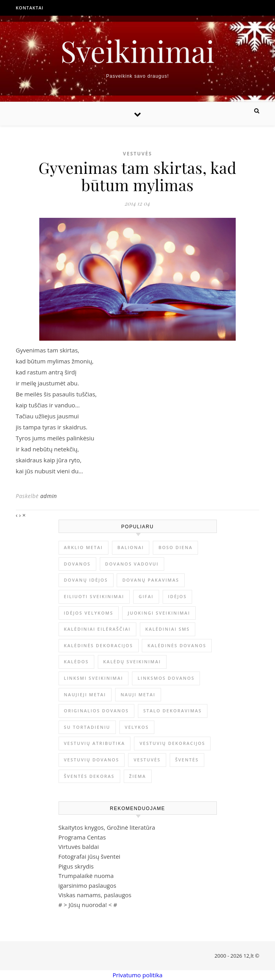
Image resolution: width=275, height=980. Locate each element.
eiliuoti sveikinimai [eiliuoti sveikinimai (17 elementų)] (94, 596)
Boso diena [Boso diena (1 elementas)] (175, 547)
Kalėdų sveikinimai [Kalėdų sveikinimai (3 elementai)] (132, 662)
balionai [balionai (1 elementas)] (131, 547)
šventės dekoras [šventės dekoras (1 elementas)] (89, 776)
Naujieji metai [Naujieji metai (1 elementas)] (85, 694)
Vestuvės (137, 154)
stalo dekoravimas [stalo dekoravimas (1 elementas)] (173, 711)
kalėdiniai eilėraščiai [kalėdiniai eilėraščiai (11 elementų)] (97, 629)
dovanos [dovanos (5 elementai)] (77, 564)
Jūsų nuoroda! (88, 905)
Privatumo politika (137, 975)
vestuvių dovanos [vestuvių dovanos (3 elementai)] (92, 760)
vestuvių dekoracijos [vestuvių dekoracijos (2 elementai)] (172, 743)
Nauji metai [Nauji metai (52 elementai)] (138, 694)
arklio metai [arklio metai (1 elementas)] (83, 547)
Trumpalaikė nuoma (86, 876)
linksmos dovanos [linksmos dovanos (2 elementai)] (166, 678)
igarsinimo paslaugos (87, 885)
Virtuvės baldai (79, 847)
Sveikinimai (137, 51)
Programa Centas (82, 837)
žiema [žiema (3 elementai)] (138, 776)
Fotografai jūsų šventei (90, 856)
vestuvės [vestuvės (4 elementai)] (147, 760)
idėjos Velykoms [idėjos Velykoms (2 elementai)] (89, 613)
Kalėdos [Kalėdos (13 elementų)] (76, 662)
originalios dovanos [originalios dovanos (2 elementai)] (96, 711)
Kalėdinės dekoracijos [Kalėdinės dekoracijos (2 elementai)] (99, 645)
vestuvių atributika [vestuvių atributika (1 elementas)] (95, 743)
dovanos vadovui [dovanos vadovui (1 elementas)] (132, 564)
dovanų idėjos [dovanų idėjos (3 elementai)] (86, 580)
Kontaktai (30, 8)
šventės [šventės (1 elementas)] (187, 760)
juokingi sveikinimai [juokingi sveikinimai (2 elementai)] (159, 613)
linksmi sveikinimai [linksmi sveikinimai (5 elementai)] (94, 678)
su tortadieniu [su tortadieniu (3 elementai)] (87, 727)
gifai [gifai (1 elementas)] (146, 596)
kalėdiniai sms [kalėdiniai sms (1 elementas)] (168, 629)
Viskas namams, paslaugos (95, 895)
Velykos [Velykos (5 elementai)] (137, 727)
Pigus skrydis (76, 866)
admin (48, 496)
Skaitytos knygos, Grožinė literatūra (107, 827)
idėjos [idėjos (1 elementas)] (178, 596)
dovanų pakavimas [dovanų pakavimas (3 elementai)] (150, 580)
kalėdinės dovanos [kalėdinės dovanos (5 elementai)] (177, 645)
